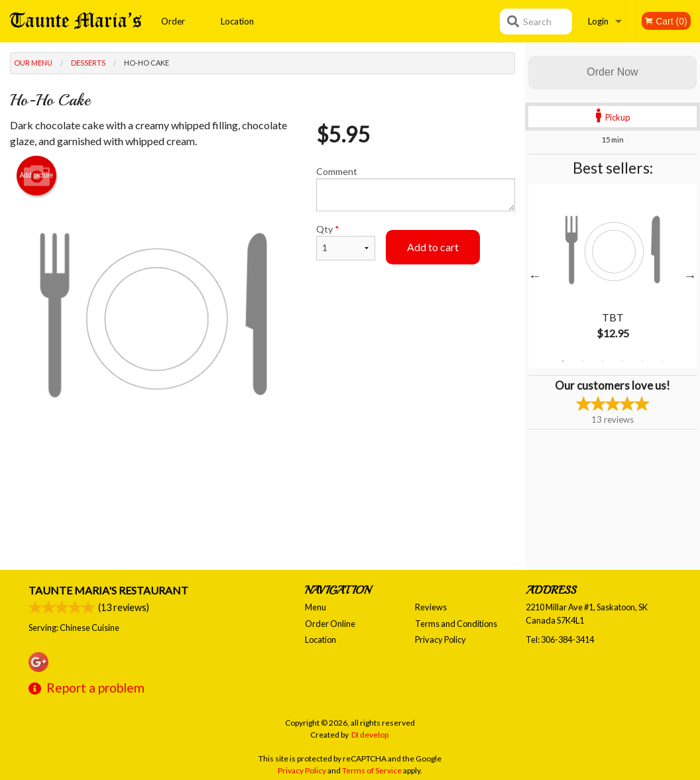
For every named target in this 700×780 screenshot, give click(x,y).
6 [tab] (662, 361)
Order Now (612, 72)
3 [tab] (603, 361)
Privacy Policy (440, 640)
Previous (535, 276)
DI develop (370, 735)
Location (237, 21)
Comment (416, 189)
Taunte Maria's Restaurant (108, 590)
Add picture (37, 176)
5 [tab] (642, 361)
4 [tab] (622, 361)
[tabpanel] (612, 276)
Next (690, 276)
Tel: (560, 640)
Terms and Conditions (456, 624)
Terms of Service (372, 770)
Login (598, 21)
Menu (316, 607)
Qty (346, 242)
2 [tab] (583, 361)
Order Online (174, 29)
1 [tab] (563, 361)
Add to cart (433, 247)
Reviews (431, 607)
